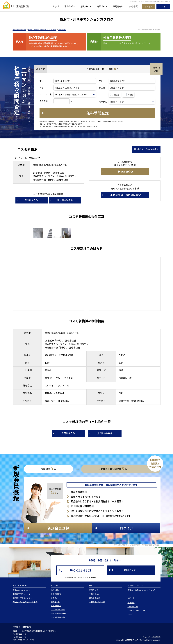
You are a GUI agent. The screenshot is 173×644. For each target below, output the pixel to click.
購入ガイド (86, 6)
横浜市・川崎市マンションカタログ (142, 590)
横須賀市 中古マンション (22, 598)
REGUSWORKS (156, 637)
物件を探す (70, 6)
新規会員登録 (56, 594)
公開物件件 (31, 200)
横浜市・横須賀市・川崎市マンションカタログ (42, 30)
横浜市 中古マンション (19, 30)
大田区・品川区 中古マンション (25, 602)
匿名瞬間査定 (94, 598)
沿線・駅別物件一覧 (59, 613)
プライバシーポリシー (136, 610)
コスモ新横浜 (62, 30)
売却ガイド (102, 6)
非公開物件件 (65, 200)
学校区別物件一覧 (58, 617)
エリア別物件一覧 (58, 609)
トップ (56, 6)
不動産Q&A (118, 6)
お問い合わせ (133, 606)
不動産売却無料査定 (97, 602)
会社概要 (133, 6)
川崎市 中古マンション (22, 594)
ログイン (54, 598)
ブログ (130, 614)
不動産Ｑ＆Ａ (56, 606)
